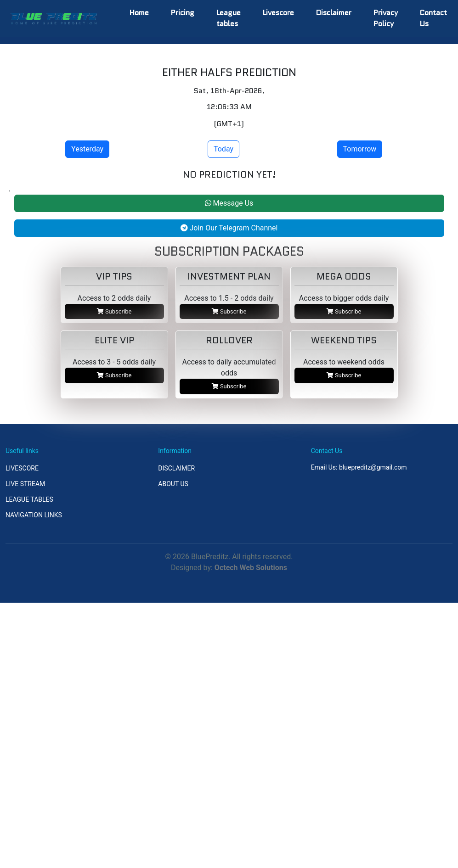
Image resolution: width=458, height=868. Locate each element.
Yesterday (87, 149)
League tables (229, 18)
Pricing (183, 13)
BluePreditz (210, 557)
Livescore (278, 13)
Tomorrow (360, 149)
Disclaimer (334, 13)
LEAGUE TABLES (29, 499)
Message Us (229, 203)
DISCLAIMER (176, 468)
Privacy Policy (386, 18)
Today (223, 149)
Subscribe (114, 311)
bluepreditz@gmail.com (373, 467)
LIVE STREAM (25, 484)
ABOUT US (173, 484)
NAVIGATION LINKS (34, 515)
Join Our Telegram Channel (229, 228)
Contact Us (433, 18)
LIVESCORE (22, 468)
